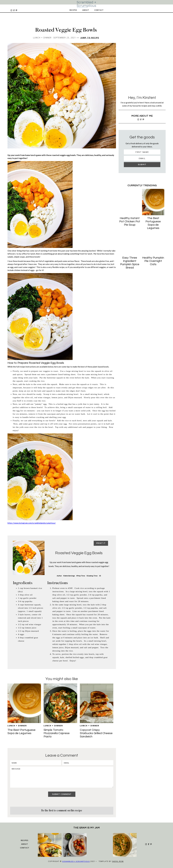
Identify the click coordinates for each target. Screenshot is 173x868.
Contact (99, 10)
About (86, 10)
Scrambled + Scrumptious (76, 861)
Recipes (73, 10)
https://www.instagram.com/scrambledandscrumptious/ (32, 523)
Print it (101, 543)
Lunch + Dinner (17, 726)
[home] (87, 4)
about (25, 844)
